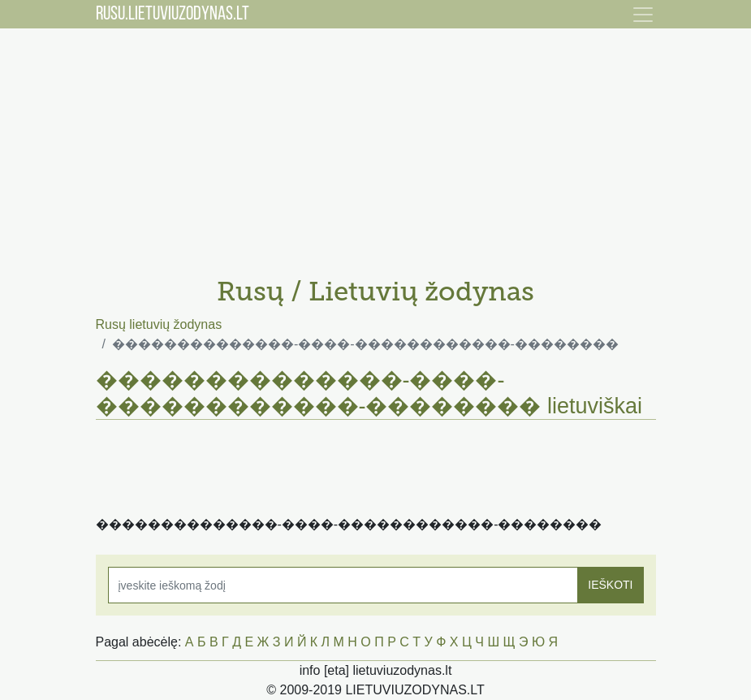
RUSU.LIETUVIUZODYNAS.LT (173, 15)
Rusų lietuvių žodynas (159, 324)
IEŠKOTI (610, 585)
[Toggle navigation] (643, 15)
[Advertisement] (376, 146)
